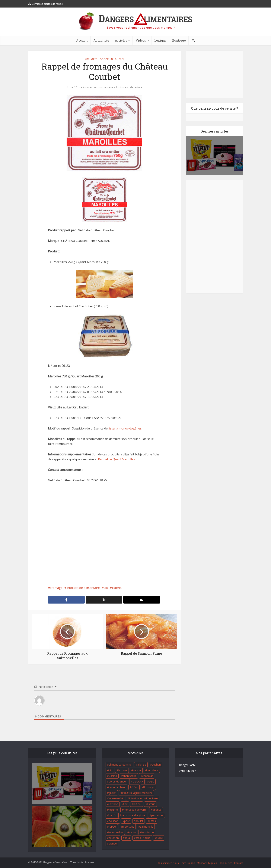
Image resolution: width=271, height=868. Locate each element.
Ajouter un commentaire (98, 87)
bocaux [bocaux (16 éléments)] (123, 770)
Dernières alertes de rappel (46, 4)
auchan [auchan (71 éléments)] (156, 765)
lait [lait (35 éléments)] (126, 804)
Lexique (160, 40)
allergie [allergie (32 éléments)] (142, 765)
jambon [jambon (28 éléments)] (113, 804)
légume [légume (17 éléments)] (113, 810)
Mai (121, 59)
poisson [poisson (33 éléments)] (114, 821)
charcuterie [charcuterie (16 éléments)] (130, 776)
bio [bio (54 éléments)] (111, 770)
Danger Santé (187, 765)
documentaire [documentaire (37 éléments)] (117, 787)
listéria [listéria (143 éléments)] (151, 804)
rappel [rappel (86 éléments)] (113, 827)
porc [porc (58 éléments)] (127, 821)
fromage (56, 588)
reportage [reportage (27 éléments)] (128, 827)
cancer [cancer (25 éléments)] (137, 770)
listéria (117, 588)
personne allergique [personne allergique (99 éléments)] (134, 815)
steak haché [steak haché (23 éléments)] (143, 838)
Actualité (91, 59)
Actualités (101, 40)
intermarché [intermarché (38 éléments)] (116, 798)
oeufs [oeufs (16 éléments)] (112, 815)
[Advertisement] (104, 534)
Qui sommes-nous (168, 863)
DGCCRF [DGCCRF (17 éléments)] (138, 781)
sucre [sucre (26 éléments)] (159, 838)
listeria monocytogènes (125, 428)
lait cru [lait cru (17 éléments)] (137, 804)
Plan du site (226, 863)
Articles (121, 40)
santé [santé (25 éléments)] (132, 832)
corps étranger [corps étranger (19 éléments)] (118, 781)
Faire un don (188, 863)
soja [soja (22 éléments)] (127, 838)
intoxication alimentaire (83, 588)
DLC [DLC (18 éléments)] (151, 781)
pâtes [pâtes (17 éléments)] (152, 821)
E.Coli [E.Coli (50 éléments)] (135, 787)
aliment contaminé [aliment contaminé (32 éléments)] (120, 765)
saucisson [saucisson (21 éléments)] (148, 832)
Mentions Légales (207, 863)
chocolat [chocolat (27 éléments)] (148, 776)
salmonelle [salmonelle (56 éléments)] (147, 827)
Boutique (179, 40)
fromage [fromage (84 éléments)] (149, 787)
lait (106, 588)
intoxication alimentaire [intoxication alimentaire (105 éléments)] (143, 798)
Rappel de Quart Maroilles (116, 459)
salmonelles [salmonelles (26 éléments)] (116, 832)
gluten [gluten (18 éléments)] (113, 793)
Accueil (82, 40)
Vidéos (141, 40)
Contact (238, 863)
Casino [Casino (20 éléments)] (113, 776)
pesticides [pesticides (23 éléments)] (157, 815)
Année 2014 (108, 59)
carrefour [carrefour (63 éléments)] (153, 770)
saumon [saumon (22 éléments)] (114, 838)
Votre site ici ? (187, 771)
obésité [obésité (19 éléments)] (157, 810)
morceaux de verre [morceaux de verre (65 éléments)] (135, 810)
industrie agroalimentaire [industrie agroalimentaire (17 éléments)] (137, 793)
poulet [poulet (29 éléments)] (139, 821)
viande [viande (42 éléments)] (113, 843)
